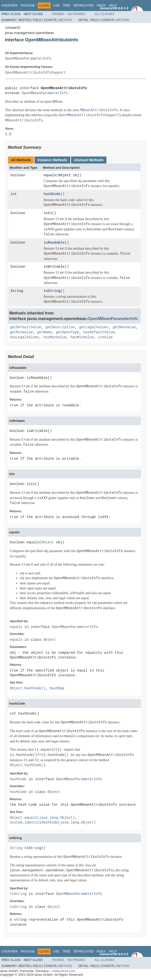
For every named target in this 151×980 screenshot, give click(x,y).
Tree (66, 6)
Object (64, 175)
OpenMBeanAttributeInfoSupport (35, 73)
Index (101, 6)
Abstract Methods (89, 160)
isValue (105, 337)
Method (65, 20)
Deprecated (84, 6)
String (17, 291)
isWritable (54, 267)
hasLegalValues (24, 337)
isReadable (54, 243)
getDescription (60, 327)
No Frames (76, 14)
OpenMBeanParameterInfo (28, 59)
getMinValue (21, 332)
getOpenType (67, 332)
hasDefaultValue (99, 332)
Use (56, 6)
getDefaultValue (25, 327)
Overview (9, 6)
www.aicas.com (64, 971)
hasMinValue (82, 337)
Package (28, 6)
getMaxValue (124, 327)
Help (113, 6)
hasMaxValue (55, 337)
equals (50, 175)
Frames (58, 14)
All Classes (104, 14)
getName (44, 332)
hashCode (52, 194)
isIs (48, 213)
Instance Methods (52, 160)
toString (52, 291)
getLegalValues (94, 327)
